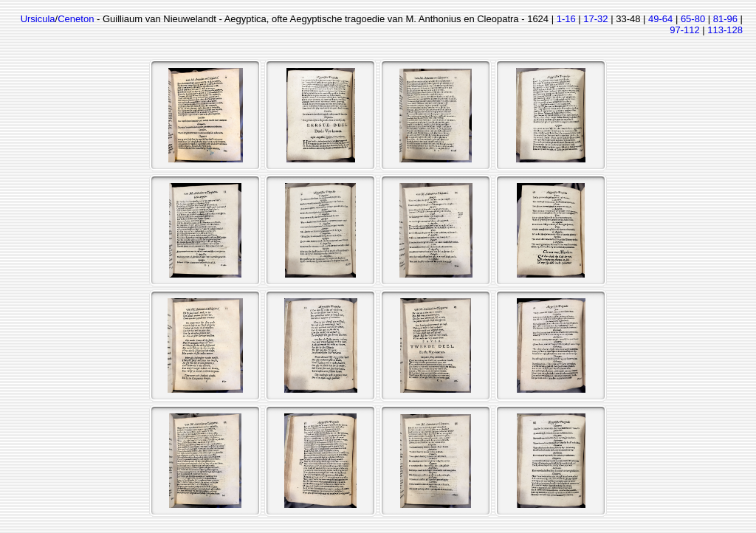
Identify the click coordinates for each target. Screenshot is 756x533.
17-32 (595, 19)
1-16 (566, 19)
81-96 (725, 19)
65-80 (693, 19)
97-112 (684, 30)
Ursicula (38, 19)
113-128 (725, 30)
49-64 (660, 19)
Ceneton (76, 19)
